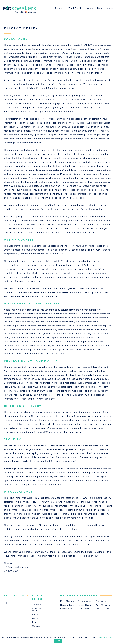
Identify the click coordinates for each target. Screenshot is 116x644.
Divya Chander (67, 601)
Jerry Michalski (103, 605)
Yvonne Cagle (85, 601)
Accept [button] (58, 641)
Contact (110, 8)
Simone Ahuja (67, 609)
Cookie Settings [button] (106, 637)
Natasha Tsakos (68, 605)
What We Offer (76, 8)
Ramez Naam (84, 605)
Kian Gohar (101, 601)
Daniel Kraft (84, 609)
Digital (35, 618)
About (91, 8)
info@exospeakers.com (16, 567)
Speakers (60, 8)
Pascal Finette (102, 609)
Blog (100, 8)
